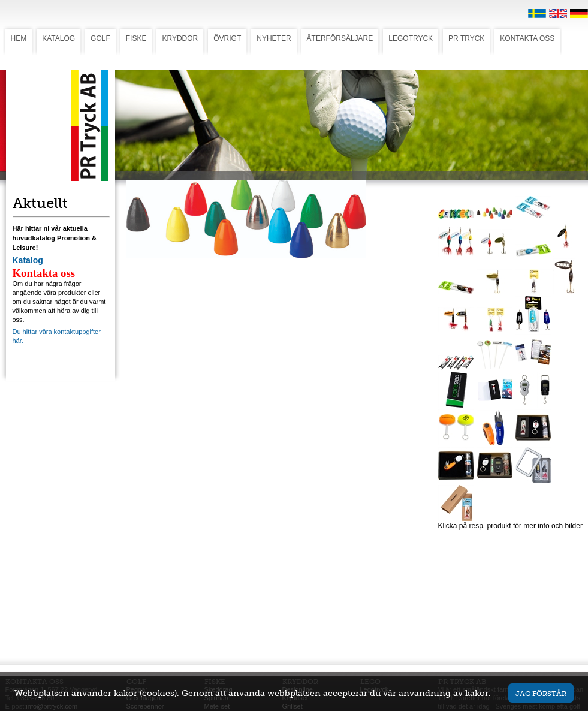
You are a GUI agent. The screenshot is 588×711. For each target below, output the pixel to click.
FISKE (136, 38)
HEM (19, 38)
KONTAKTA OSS (527, 38)
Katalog (28, 260)
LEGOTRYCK (411, 38)
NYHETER (274, 38)
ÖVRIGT (227, 38)
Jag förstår (541, 693)
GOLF (100, 38)
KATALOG (58, 38)
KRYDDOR (180, 38)
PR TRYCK (466, 38)
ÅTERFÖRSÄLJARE (340, 38)
